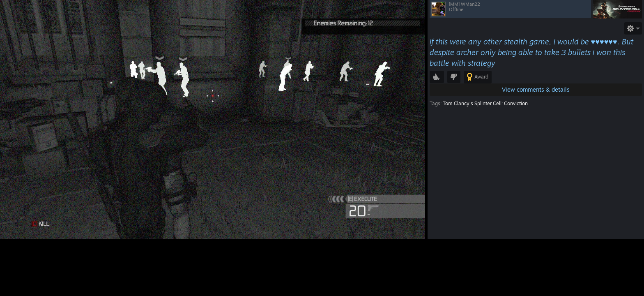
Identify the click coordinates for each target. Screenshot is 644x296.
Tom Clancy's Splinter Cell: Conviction (485, 103)
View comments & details (536, 89)
